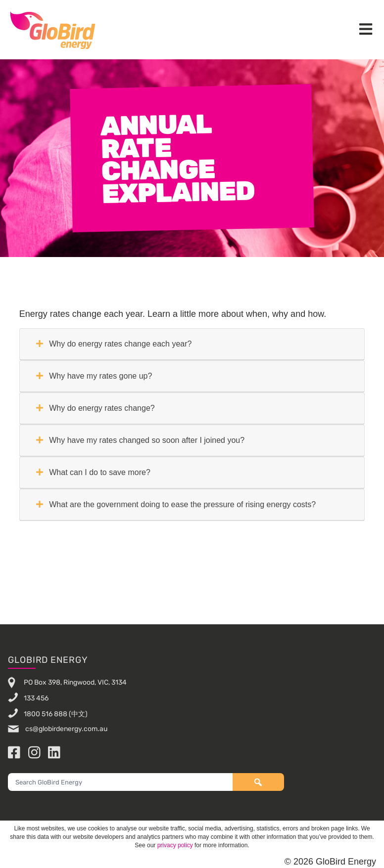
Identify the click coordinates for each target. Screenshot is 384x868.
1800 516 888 (46, 714)
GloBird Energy (53, 30)
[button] (366, 30)
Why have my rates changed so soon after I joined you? (140, 440)
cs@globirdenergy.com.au (66, 729)
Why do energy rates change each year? (114, 344)
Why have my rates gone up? (94, 376)
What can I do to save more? (93, 472)
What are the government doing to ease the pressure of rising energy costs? (176, 504)
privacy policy (175, 845)
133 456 (36, 698)
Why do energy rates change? (96, 408)
